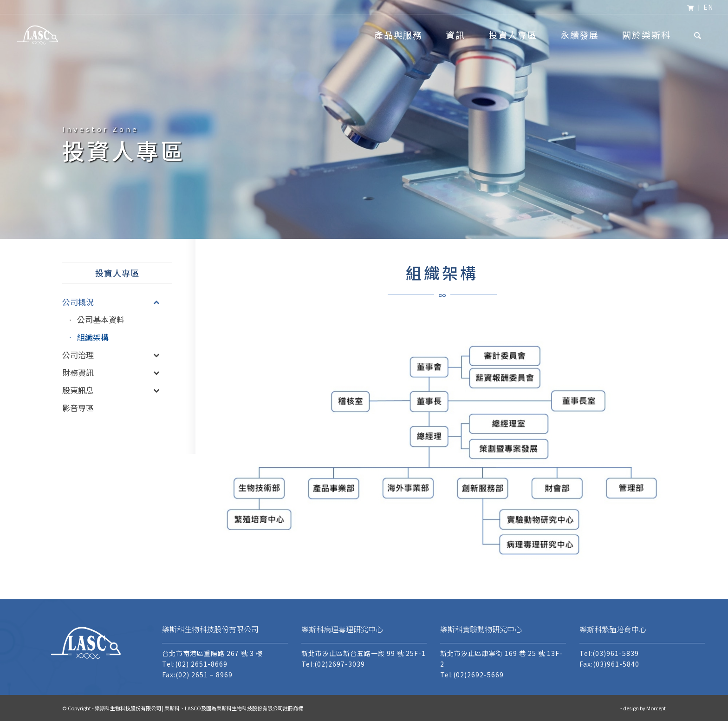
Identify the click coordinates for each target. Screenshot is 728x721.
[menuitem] (691, 8)
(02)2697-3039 (340, 664)
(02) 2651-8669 (201, 664)
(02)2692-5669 (478, 675)
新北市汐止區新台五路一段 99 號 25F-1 (364, 653)
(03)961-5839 (616, 653)
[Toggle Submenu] (156, 302)
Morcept (656, 708)
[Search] (698, 35)
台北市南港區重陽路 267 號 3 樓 (212, 653)
